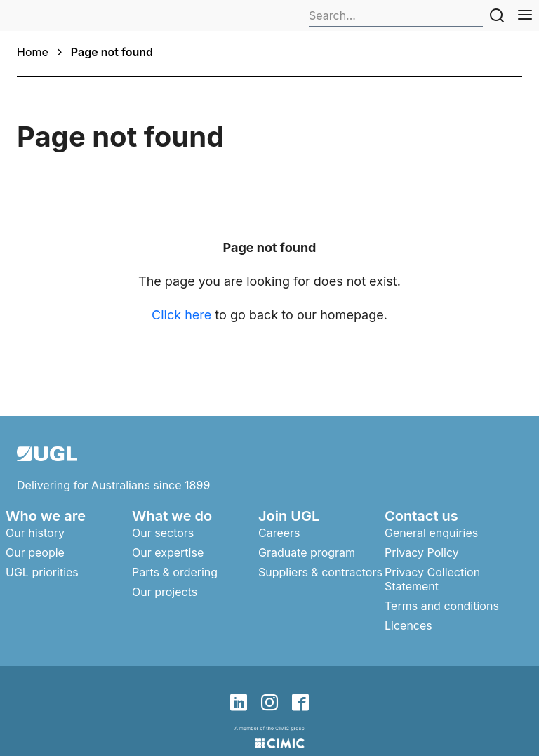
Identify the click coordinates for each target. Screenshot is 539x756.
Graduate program (307, 552)
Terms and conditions (442, 606)
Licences (408, 625)
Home (33, 52)
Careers (279, 533)
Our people (35, 552)
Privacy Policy (422, 552)
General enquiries (431, 533)
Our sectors (163, 533)
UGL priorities (42, 572)
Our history (35, 533)
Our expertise (168, 552)
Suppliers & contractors (320, 572)
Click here (181, 315)
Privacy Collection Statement (432, 579)
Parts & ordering (175, 572)
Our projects (165, 592)
